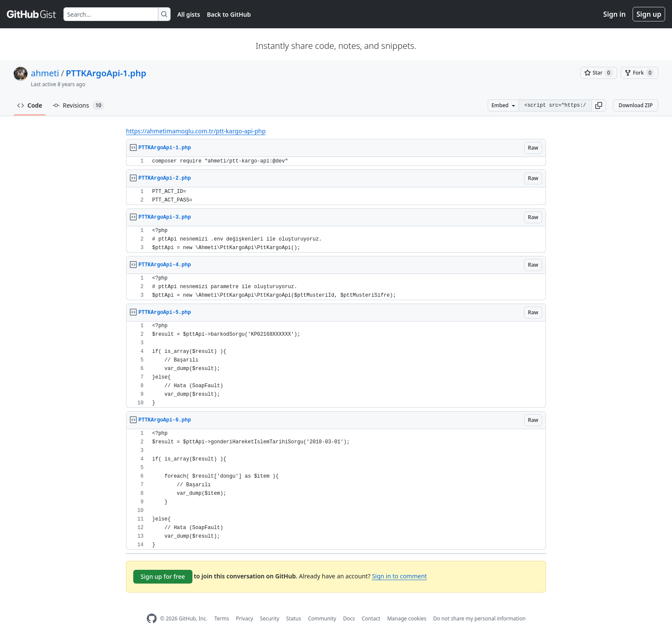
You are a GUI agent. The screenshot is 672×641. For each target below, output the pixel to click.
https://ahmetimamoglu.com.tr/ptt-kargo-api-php (196, 131)
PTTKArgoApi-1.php (106, 73)
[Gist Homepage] (32, 14)
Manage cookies (406, 618)
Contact (371, 618)
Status (294, 618)
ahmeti (45, 73)
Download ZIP (636, 105)
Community (322, 618)
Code (30, 105)
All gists (189, 14)
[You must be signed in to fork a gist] (639, 73)
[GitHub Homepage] (152, 618)
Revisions (79, 105)
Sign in (615, 14)
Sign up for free (163, 576)
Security (270, 618)
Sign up (649, 14)
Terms (222, 618)
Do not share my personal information (480, 618)
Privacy (245, 618)
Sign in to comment (399, 576)
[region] (336, 161)
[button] (599, 105)
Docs (349, 618)
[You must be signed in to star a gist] (599, 73)
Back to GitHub (229, 14)
